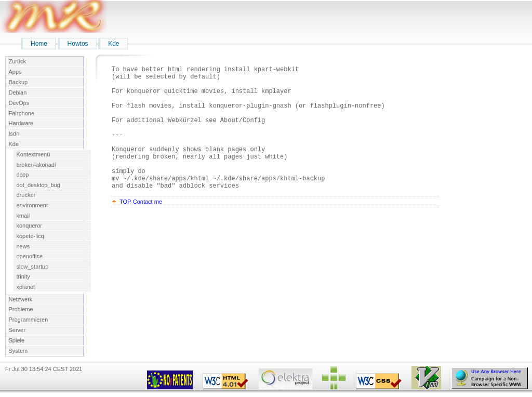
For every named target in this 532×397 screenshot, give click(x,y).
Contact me (148, 228)
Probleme (21, 309)
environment (32, 205)
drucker (26, 195)
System (18, 351)
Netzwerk (21, 299)
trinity (23, 276)
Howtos (78, 44)
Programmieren (29, 320)
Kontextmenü (34, 154)
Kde (114, 44)
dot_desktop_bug (38, 185)
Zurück (18, 61)
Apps (15, 72)
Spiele (17, 340)
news (23, 246)
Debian (18, 92)
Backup (18, 82)
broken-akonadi (36, 165)
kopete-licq (30, 236)
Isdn (14, 134)
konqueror (30, 226)
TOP (125, 228)
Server (17, 330)
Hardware (21, 123)
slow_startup (33, 267)
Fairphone (22, 113)
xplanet (26, 287)
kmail (23, 216)
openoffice (30, 256)
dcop (23, 175)
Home (39, 44)
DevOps (19, 103)
